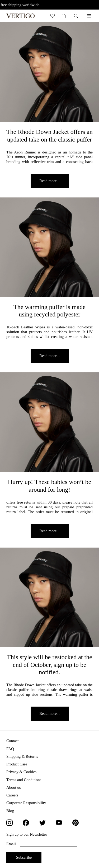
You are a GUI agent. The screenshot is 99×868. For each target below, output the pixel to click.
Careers (12, 795)
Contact (13, 741)
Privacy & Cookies (21, 772)
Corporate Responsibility (26, 803)
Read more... (49, 181)
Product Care (17, 764)
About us (14, 787)
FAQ (10, 749)
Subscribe (24, 857)
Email (42, 844)
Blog (10, 811)
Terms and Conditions (24, 780)
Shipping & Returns (22, 756)
